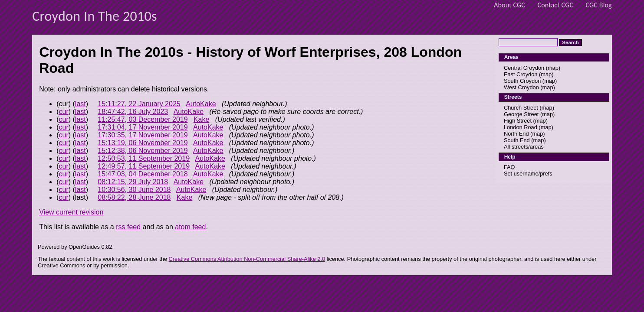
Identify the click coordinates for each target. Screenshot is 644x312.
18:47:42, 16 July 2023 (133, 112)
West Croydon (521, 87)
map (553, 68)
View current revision (71, 212)
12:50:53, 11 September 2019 (144, 158)
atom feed (190, 227)
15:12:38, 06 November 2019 (143, 151)
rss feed (128, 227)
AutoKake (201, 104)
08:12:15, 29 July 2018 (133, 182)
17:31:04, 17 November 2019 (143, 127)
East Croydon (521, 74)
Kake (201, 119)
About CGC (509, 5)
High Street (518, 121)
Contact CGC (556, 5)
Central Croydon (524, 68)
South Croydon (522, 81)
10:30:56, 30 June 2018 (134, 190)
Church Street (521, 108)
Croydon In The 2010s (95, 16)
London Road (521, 127)
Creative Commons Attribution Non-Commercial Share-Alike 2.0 (247, 259)
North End (516, 134)
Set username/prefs (528, 174)
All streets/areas (524, 147)
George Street (521, 114)
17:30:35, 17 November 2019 (143, 135)
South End (517, 140)
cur (64, 112)
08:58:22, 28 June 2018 (134, 197)
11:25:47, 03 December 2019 (143, 119)
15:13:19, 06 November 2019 (143, 143)
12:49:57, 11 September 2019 (144, 166)
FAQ (509, 167)
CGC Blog (599, 5)
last (80, 104)
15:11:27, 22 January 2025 (139, 104)
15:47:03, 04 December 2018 (143, 174)
